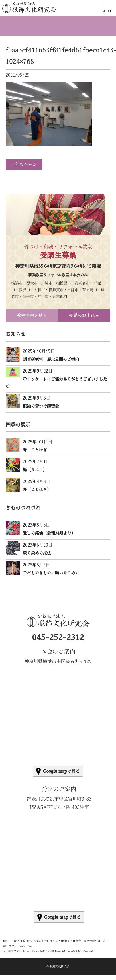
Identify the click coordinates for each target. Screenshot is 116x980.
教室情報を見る (32, 315)
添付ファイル (16, 951)
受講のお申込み (84, 315)
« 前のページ (24, 164)
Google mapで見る (58, 771)
